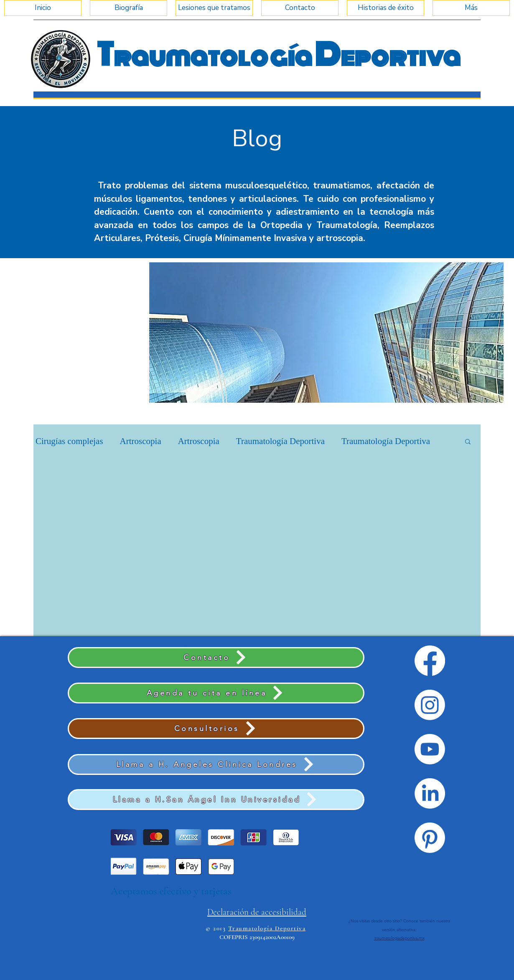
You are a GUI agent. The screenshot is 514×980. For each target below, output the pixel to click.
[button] (326, 333)
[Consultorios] (216, 729)
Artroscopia (141, 441)
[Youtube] (430, 749)
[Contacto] (216, 658)
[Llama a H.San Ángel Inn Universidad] (216, 800)
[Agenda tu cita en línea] (216, 693)
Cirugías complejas (69, 441)
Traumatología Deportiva (280, 441)
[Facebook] (430, 661)
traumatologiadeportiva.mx (399, 938)
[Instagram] (430, 705)
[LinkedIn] (430, 793)
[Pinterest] (430, 838)
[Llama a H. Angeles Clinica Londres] (216, 764)
